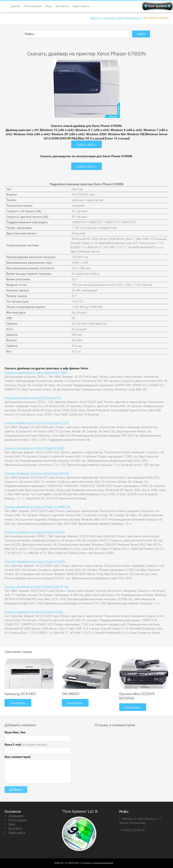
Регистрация (33, 6)
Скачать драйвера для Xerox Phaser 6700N (34, 612)
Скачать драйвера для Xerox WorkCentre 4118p (37, 587)
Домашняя (16, 816)
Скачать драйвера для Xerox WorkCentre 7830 (36, 372)
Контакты (62, 6)
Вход (48, 6)
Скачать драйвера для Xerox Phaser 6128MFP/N (37, 507)
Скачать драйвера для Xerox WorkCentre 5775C (37, 423)
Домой (15, 6)
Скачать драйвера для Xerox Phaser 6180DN (35, 561)
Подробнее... (18, 703)
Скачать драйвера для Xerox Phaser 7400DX (35, 532)
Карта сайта (81, 6)
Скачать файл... (86, 144)
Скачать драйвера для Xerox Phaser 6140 (33, 398)
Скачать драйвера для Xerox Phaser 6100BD (35, 448)
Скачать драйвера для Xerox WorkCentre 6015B (37, 473)
